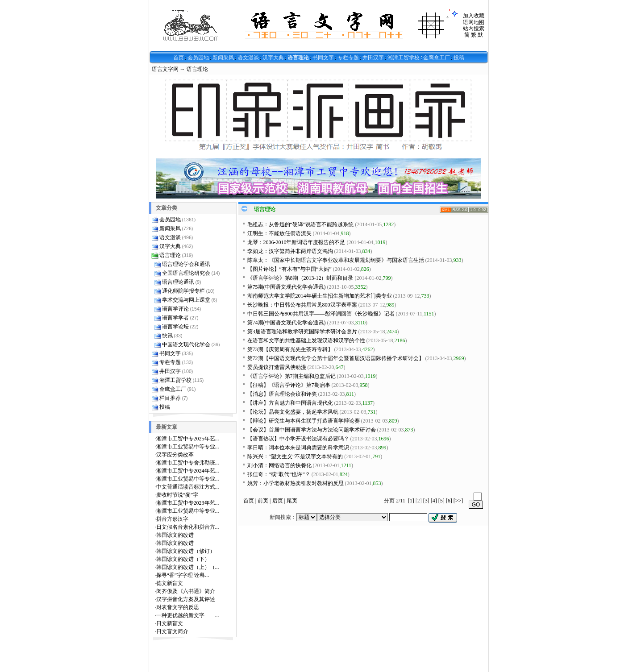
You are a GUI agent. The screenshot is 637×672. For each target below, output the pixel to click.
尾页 (292, 501)
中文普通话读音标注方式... (188, 487)
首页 (179, 58)
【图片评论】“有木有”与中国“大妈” (289, 269)
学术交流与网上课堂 (186, 300)
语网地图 (474, 22)
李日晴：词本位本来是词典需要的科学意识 (298, 448)
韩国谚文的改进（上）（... (188, 567)
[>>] (458, 501)
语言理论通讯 (178, 282)
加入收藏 (474, 16)
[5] (441, 501)
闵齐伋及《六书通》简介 (186, 591)
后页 (278, 501)
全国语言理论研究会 (186, 273)
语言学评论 (175, 309)
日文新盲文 (170, 623)
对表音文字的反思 (178, 607)
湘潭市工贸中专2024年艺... (188, 471)
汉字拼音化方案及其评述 (186, 599)
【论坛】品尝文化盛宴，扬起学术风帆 (293, 412)
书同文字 (323, 58)
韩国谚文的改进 (175, 535)
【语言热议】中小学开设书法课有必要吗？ (298, 439)
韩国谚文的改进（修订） (186, 551)
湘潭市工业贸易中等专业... (188, 447)
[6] (449, 501)
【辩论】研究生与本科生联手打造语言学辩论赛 (304, 421)
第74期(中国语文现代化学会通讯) (287, 323)
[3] (426, 501)
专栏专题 (348, 58)
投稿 (459, 58)
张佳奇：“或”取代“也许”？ (279, 474)
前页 (263, 501)
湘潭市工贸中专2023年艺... (188, 503)
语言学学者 (175, 318)
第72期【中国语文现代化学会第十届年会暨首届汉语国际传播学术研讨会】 (336, 358)
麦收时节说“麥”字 (177, 495)
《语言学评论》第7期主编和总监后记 (291, 376)
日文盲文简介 (172, 631)
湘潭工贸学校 (404, 58)
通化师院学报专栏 (183, 291)
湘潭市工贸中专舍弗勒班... (188, 463)
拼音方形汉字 (172, 519)
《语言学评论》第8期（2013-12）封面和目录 (300, 278)
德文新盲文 (170, 583)
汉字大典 (273, 58)
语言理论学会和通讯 (186, 264)
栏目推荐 (170, 398)
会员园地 (198, 58)
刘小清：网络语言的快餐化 (279, 465)
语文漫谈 (248, 58)
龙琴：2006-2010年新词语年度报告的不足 (296, 242)
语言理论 (298, 58)
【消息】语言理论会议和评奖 (282, 394)
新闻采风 (223, 58)
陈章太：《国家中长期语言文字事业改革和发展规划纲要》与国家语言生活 (336, 260)
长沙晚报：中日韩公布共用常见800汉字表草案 (302, 305)
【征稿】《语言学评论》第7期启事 (289, 385)
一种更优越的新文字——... (188, 615)
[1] (411, 501)
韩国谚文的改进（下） (183, 559)
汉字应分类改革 (175, 455)
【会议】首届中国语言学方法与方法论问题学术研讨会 (312, 430)
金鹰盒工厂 (437, 58)
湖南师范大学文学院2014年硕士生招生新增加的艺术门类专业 (320, 296)
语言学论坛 (175, 327)
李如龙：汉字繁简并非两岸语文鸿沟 (290, 251)
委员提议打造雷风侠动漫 (277, 367)
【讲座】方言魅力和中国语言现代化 (290, 403)
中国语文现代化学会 (186, 344)
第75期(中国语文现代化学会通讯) (287, 287)
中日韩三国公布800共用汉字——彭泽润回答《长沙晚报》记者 (321, 314)
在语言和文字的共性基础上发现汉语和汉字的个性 (306, 340)
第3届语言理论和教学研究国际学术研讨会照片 (302, 332)
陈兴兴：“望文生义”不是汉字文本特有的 (295, 456)
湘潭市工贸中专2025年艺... (188, 439)
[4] (434, 501)
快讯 (167, 336)
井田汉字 (373, 58)
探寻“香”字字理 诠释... (183, 575)
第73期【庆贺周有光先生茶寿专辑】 (290, 349)
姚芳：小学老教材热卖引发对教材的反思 (296, 483)
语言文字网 (165, 69)
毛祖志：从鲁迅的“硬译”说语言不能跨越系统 (301, 224)
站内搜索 (474, 29)
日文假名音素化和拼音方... (188, 527)
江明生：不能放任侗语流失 (279, 233)
